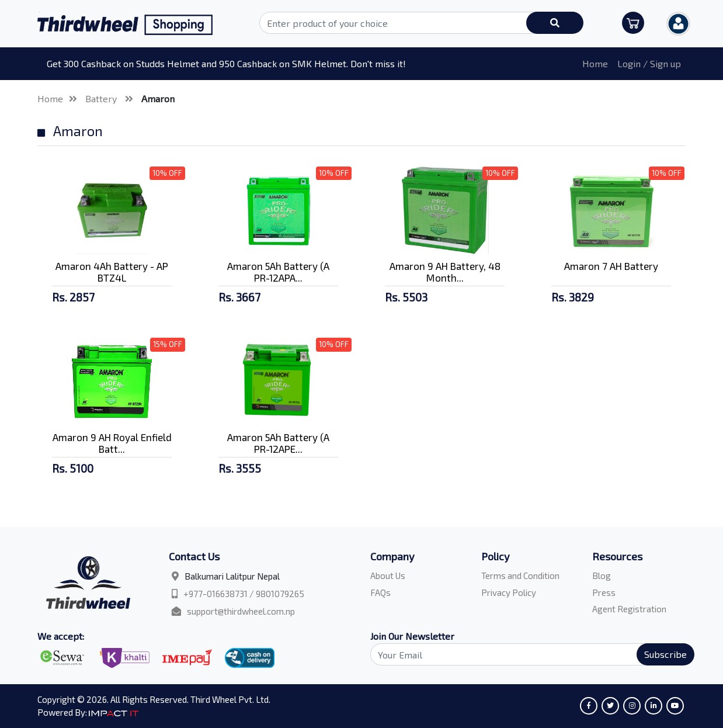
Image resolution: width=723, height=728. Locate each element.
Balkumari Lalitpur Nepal (232, 576)
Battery (102, 98)
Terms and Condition (520, 576)
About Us (388, 576)
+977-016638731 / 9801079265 (244, 594)
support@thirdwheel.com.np (241, 611)
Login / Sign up (649, 63)
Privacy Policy (509, 592)
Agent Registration (629, 609)
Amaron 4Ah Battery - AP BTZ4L (112, 272)
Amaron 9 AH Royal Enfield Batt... (112, 443)
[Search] (526, 654)
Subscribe (665, 654)
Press (604, 592)
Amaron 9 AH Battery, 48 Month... (445, 272)
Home (595, 63)
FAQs (380, 592)
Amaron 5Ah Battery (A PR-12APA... (278, 272)
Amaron (158, 98)
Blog (602, 576)
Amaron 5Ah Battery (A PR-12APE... (278, 443)
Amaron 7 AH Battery (611, 266)
